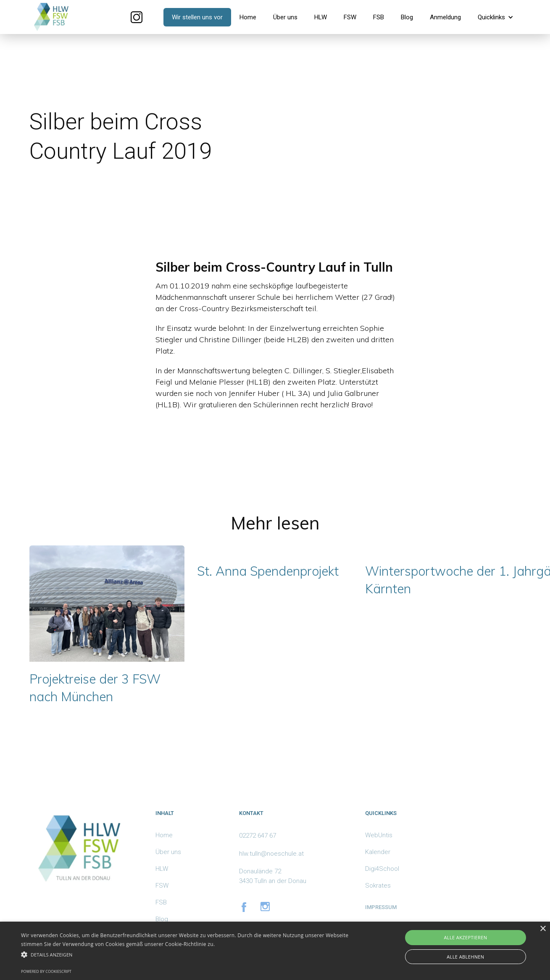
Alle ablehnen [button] (465, 957)
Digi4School (382, 869)
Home (248, 17)
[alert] (275, 951)
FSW (350, 17)
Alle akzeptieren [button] (465, 937)
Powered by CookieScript (46, 971)
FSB (379, 17)
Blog (407, 17)
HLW (321, 17)
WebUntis (379, 835)
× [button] (543, 929)
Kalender (378, 852)
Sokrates (378, 886)
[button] (496, 17)
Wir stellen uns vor (197, 17)
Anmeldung (445, 17)
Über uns (285, 17)
